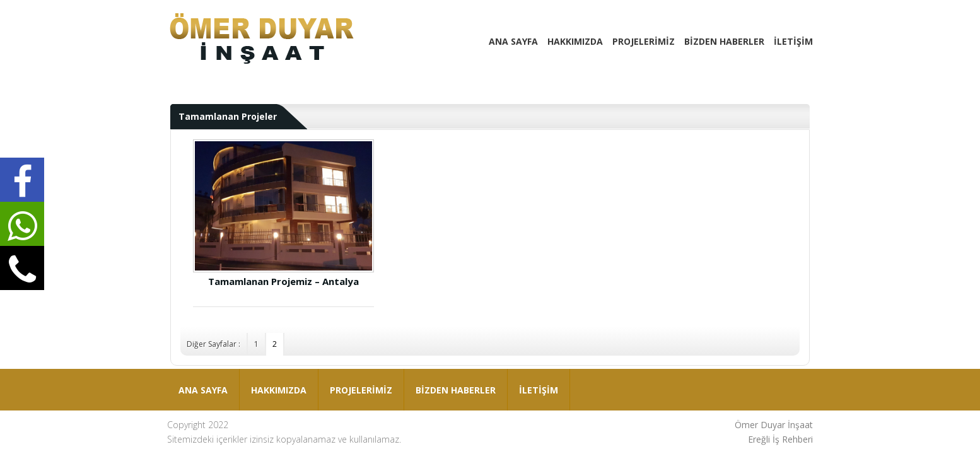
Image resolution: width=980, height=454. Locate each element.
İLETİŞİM (793, 41)
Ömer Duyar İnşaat (774, 425)
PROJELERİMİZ (644, 41)
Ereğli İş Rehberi (780, 439)
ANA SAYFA (513, 41)
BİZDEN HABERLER (724, 41)
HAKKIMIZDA (575, 41)
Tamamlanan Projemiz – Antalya (284, 213)
